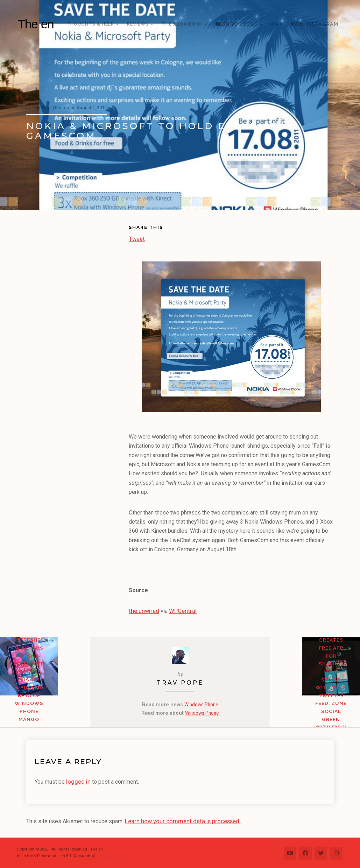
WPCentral (179, 611)
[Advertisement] (77, 270)
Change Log (110, 855)
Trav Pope (180, 682)
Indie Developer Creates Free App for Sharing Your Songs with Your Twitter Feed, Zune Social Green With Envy (315, 691)
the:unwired (143, 611)
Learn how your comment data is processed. (179, 820)
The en (36, 24)
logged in (77, 781)
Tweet (136, 238)
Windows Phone (201, 704)
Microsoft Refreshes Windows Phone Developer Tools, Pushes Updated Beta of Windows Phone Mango (45, 691)
